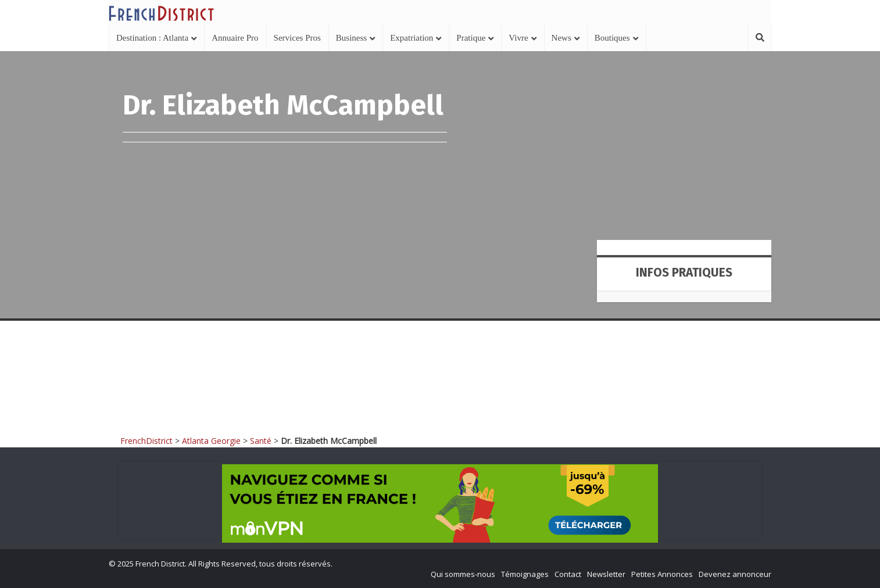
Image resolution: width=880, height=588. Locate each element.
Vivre (518, 38)
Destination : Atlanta (152, 38)
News (561, 38)
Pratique (471, 38)
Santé (261, 441)
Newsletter (606, 574)
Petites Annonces (662, 574)
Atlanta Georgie (211, 441)
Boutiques (612, 38)
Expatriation (412, 38)
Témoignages (525, 574)
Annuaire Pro (235, 38)
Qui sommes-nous (463, 574)
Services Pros (297, 38)
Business (351, 38)
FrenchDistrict (146, 441)
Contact (568, 574)
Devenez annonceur (735, 574)
